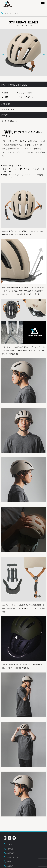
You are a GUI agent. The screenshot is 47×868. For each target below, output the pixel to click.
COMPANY (10, 853)
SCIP (17, 13)
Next (44, 55)
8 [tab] (30, 79)
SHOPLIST (10, 849)
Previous (3, 55)
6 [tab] (25, 79)
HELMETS (8, 13)
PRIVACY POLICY (12, 857)
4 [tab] (20, 79)
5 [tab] (22, 79)
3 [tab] (17, 79)
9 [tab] (32, 79)
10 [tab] (35, 79)
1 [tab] (12, 79)
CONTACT (10, 866)
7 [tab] (27, 79)
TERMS (9, 862)
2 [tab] (15, 79)
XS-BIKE (9, 844)
